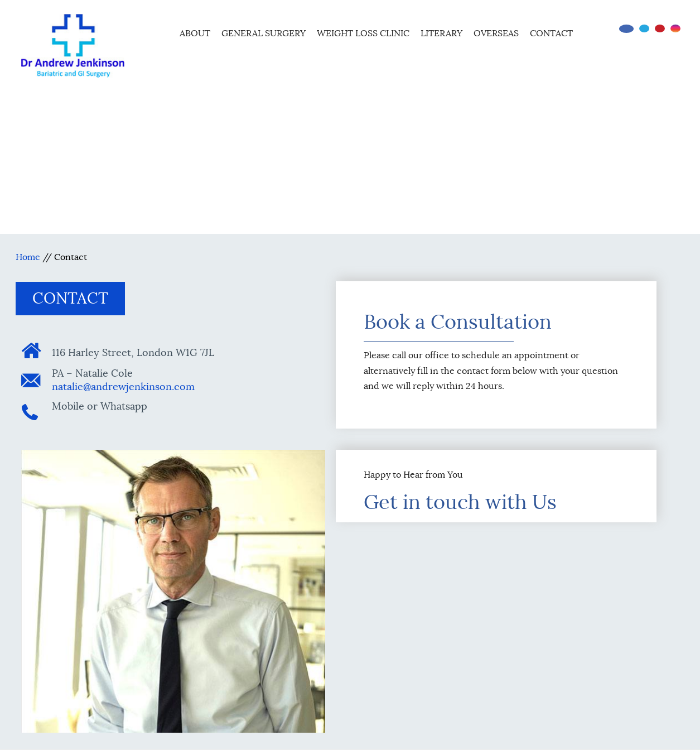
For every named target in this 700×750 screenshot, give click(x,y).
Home (159, 32)
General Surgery (264, 33)
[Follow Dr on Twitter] (644, 28)
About (195, 33)
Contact (551, 33)
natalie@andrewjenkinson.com (123, 387)
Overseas (496, 33)
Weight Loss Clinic (363, 33)
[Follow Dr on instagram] (675, 28)
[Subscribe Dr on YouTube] (660, 28)
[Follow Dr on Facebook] (626, 29)
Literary (441, 33)
